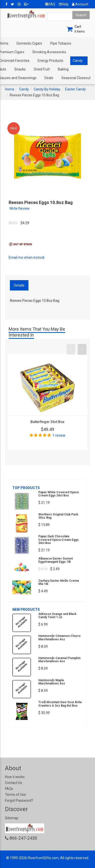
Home (10, 89)
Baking (63, 69)
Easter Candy (75, 89)
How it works (15, 777)
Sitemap (12, 818)
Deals (49, 78)
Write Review (20, 208)
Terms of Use (15, 795)
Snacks (20, 69)
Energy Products (50, 61)
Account (80, 4)
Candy (78, 61)
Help (64, 4)
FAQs (9, 789)
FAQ (50, 4)
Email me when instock (27, 257)
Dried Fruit (42, 69)
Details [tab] (19, 285)
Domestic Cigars (29, 43)
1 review (59, 435)
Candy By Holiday (47, 89)
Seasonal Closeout (76, 78)
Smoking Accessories (49, 52)
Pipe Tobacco (61, 43)
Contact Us (13, 783)
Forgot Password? (19, 800)
